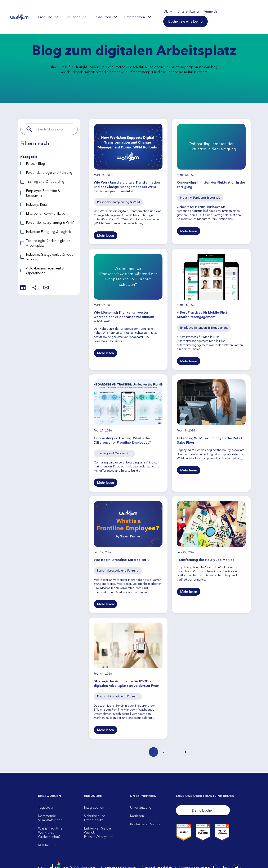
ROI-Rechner (48, 845)
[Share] (34, 288)
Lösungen (76, 17)
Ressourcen (105, 17)
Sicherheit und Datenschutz (95, 818)
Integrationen (94, 807)
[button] (186, 21)
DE (168, 11)
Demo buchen (203, 810)
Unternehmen (137, 17)
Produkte (48, 17)
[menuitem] (48, 17)
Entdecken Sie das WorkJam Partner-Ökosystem (99, 832)
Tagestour (46, 807)
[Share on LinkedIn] (23, 288)
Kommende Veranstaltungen (50, 818)
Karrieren (137, 816)
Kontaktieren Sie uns (145, 824)
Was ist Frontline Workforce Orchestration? (50, 832)
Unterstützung (141, 807)
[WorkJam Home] (19, 17)
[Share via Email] (46, 288)
